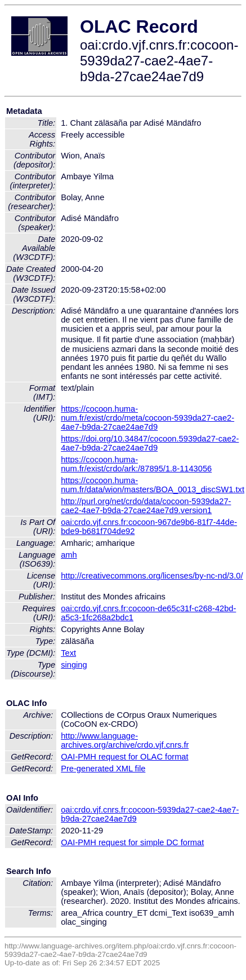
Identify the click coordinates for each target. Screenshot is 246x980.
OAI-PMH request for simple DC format (132, 842)
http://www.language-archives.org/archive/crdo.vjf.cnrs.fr (125, 740)
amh (69, 555)
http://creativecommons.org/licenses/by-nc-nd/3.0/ (152, 576)
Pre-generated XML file (103, 769)
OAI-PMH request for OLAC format (124, 757)
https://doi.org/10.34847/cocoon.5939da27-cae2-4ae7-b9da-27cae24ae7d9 (150, 443)
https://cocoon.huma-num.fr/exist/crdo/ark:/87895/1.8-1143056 (136, 464)
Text (68, 653)
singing (74, 665)
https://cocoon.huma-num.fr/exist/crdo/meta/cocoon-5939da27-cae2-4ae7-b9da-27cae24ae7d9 (147, 418)
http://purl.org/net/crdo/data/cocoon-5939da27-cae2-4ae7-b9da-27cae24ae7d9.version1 (146, 506)
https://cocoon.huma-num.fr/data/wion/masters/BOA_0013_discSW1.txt (153, 485)
